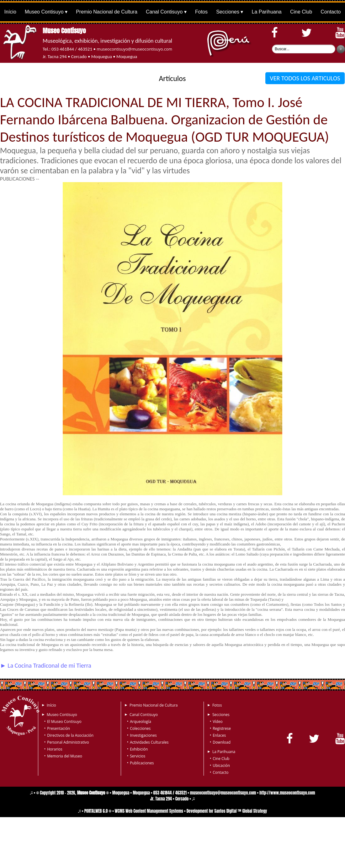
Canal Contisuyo (164, 12)
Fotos (201, 12)
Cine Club (301, 12)
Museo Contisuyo (44, 12)
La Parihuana (267, 12)
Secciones (228, 12)
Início (10, 12)
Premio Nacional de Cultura (107, 12)
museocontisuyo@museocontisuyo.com (134, 49)
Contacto (331, 12)
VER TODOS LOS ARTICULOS (305, 78)
